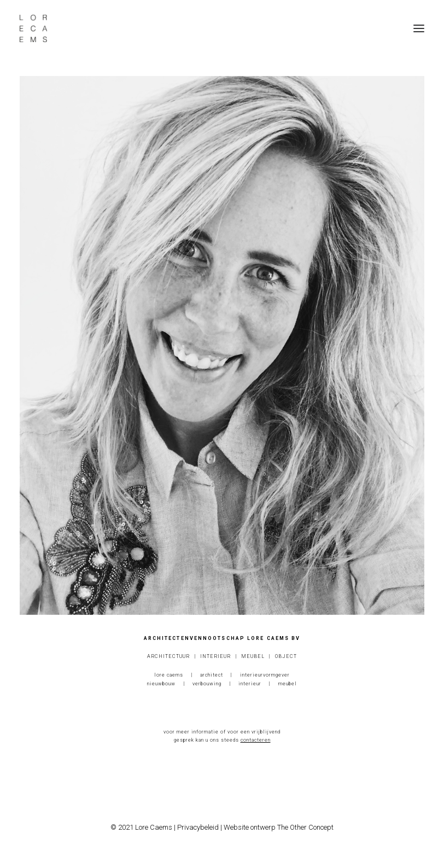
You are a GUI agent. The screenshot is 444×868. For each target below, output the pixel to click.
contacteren (256, 740)
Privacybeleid (198, 827)
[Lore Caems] (33, 28)
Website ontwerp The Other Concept (279, 827)
